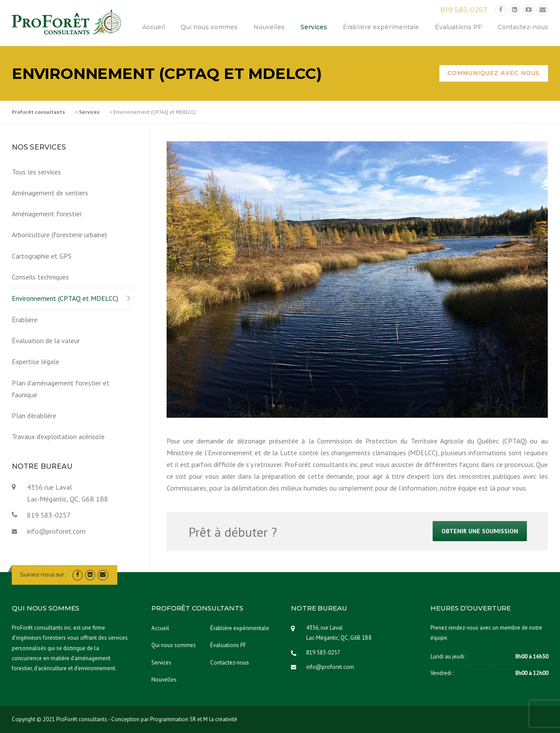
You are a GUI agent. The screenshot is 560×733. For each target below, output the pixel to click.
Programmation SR (173, 719)
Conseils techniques (40, 277)
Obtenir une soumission (480, 531)
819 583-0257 (464, 10)
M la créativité (220, 719)
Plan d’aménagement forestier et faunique (61, 389)
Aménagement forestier (47, 214)
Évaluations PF (458, 27)
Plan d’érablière (34, 416)
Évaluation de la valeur (46, 341)
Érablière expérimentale (381, 27)
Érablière (25, 320)
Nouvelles (269, 27)
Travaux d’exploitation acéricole (58, 436)
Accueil (154, 27)
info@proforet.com (56, 531)
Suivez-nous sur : (43, 574)
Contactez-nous (523, 27)
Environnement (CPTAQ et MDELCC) (65, 298)
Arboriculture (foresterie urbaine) (59, 235)
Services (314, 27)
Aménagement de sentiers (50, 193)
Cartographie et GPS (42, 256)
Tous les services (36, 172)
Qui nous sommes (209, 27)
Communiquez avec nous (494, 73)
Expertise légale (36, 361)
